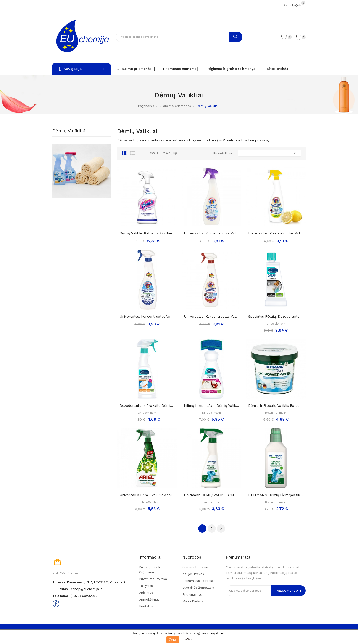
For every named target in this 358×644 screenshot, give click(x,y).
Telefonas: (61, 596)
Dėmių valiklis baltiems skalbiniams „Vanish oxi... (147, 233)
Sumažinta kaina (195, 567)
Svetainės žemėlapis (198, 588)
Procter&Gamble (147, 502)
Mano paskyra (193, 601)
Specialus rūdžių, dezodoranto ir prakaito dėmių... (276, 317)
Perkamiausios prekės (199, 581)
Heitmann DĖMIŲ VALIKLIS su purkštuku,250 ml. (212, 495)
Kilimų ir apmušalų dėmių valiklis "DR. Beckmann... (212, 406)
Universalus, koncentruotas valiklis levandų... (212, 233)
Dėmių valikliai (69, 131)
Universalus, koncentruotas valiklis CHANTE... (276, 233)
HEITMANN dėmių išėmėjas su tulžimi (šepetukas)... (276, 495)
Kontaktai (146, 606)
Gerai (173, 640)
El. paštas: (61, 589)
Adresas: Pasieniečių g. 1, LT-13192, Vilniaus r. (89, 582)
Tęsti (221, 529)
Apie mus (146, 593)
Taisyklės (146, 586)
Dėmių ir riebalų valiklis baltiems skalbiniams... (276, 406)
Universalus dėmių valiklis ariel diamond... (147, 495)
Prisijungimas (192, 594)
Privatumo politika (153, 579)
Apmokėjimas (149, 599)
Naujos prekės (193, 574)
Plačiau (187, 639)
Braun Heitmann (276, 413)
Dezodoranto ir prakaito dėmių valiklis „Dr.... (147, 406)
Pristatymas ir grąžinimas (150, 569)
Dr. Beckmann (276, 324)
